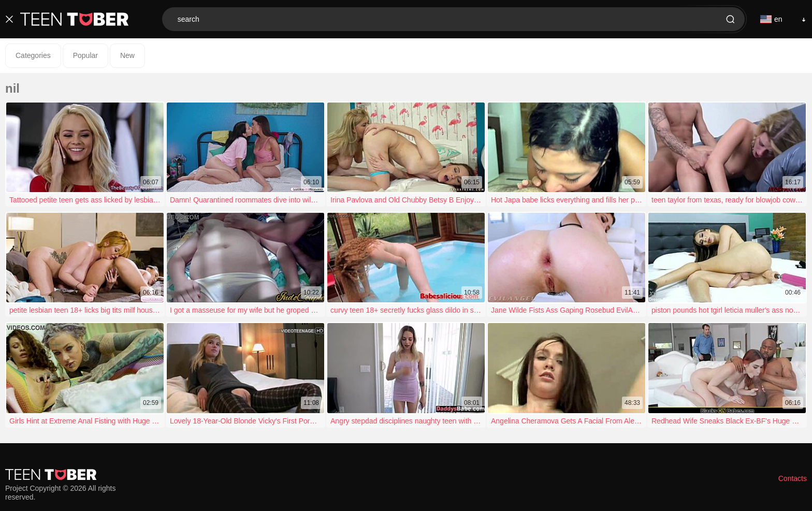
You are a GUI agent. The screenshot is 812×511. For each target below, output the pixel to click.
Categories (33, 55)
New (127, 55)
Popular (85, 55)
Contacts (793, 478)
